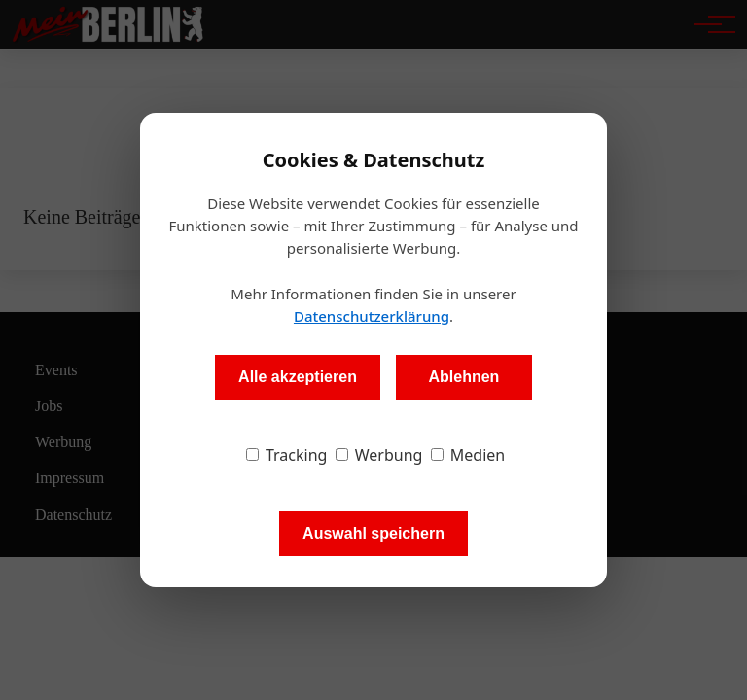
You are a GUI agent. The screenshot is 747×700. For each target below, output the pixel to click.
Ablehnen (463, 377)
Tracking (287, 455)
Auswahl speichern (373, 533)
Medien (468, 455)
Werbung (379, 455)
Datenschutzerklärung (372, 316)
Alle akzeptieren (298, 377)
